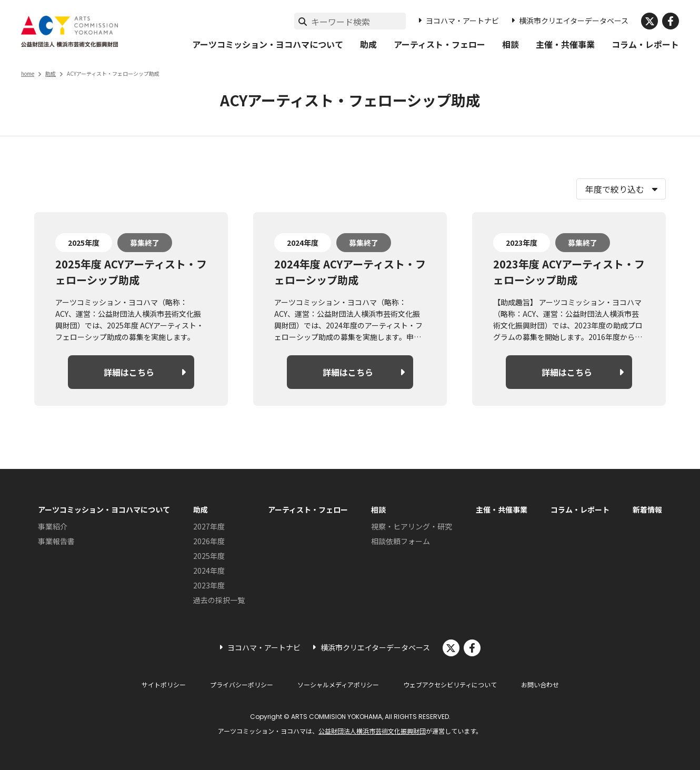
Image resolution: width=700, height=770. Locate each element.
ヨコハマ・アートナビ (462, 21)
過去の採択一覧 (219, 600)
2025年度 (209, 556)
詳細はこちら (129, 372)
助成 (368, 44)
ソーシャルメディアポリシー (338, 684)
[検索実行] (303, 21)
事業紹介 (53, 526)
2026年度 (209, 541)
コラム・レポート (645, 44)
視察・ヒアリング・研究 (412, 526)
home (28, 73)
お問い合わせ (540, 684)
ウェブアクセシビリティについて (450, 684)
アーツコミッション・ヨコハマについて (268, 44)
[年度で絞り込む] (621, 189)
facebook (671, 21)
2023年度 (209, 585)
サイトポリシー (164, 684)
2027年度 (209, 526)
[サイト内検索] (358, 22)
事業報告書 (56, 541)
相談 (511, 44)
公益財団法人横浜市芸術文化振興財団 (372, 731)
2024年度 (209, 571)
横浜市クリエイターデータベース (574, 21)
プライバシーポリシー (242, 684)
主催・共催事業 (565, 44)
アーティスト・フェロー (439, 44)
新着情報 (647, 509)
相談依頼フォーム (401, 541)
